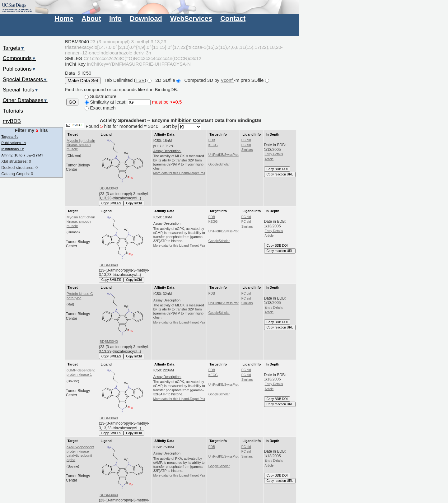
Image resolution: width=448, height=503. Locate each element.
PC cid (246, 140)
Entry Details (274, 154)
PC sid (246, 145)
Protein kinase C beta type (80, 296)
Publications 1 (14, 143)
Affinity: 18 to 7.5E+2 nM (22, 155)
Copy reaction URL (280, 174)
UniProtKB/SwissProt (224, 155)
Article (269, 159)
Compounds (19, 58)
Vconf (227, 80)
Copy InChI (134, 203)
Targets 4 (10, 136)
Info (115, 19)
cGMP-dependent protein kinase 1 (81, 372)
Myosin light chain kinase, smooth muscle (81, 145)
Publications (19, 69)
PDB (212, 140)
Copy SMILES (111, 203)
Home (64, 19)
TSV (140, 80)
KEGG (213, 145)
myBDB (12, 121)
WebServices (191, 19)
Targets (14, 48)
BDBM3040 (109, 188)
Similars (247, 150)
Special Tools (21, 90)
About (91, 19)
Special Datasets (25, 79)
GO (72, 102)
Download (146, 19)
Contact (233, 19)
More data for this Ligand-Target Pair (179, 173)
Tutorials (13, 111)
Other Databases (25, 100)
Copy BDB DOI (277, 169)
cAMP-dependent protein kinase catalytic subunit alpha (80, 454)
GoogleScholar (219, 164)
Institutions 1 (12, 149)
